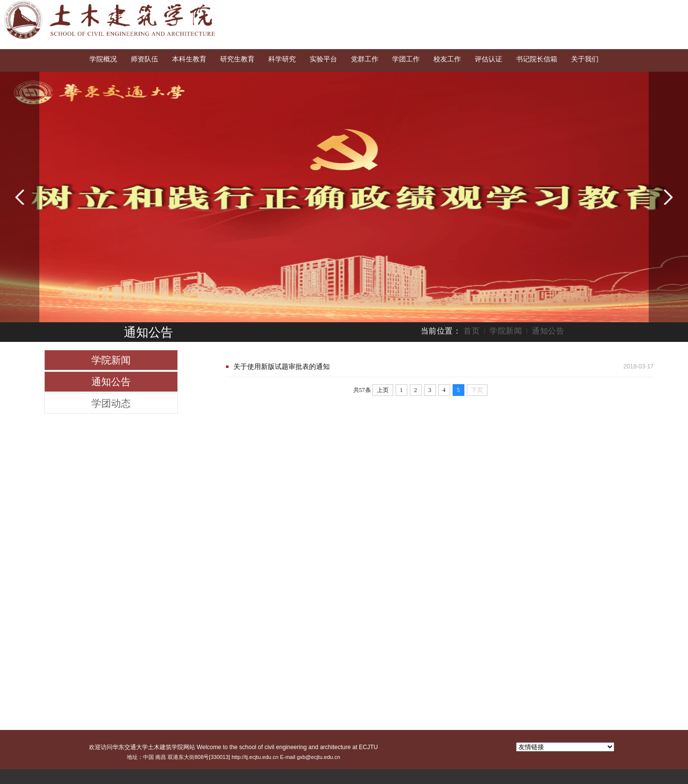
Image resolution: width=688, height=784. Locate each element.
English (633, 9)
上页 (383, 390)
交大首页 (598, 9)
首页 (472, 331)
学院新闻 (506, 331)
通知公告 (548, 331)
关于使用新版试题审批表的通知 (282, 366)
